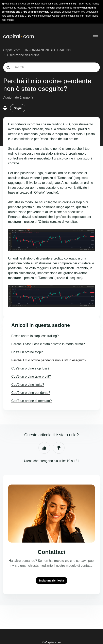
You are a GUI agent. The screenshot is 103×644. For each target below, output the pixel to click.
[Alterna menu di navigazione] (96, 37)
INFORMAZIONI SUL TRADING (48, 50)
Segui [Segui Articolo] (18, 108)
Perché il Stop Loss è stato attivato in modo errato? (48, 344)
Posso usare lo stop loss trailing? (35, 336)
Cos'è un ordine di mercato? (32, 401)
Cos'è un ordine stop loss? (30, 368)
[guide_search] (51, 67)
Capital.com (12, 50)
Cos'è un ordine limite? (28, 385)
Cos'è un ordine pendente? (31, 393)
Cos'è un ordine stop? (27, 352)
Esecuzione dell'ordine (23, 55)
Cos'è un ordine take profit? (31, 376)
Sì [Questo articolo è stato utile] (44, 448)
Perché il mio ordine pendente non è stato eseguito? (49, 360)
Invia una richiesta (51, 580)
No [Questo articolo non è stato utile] (59, 448)
